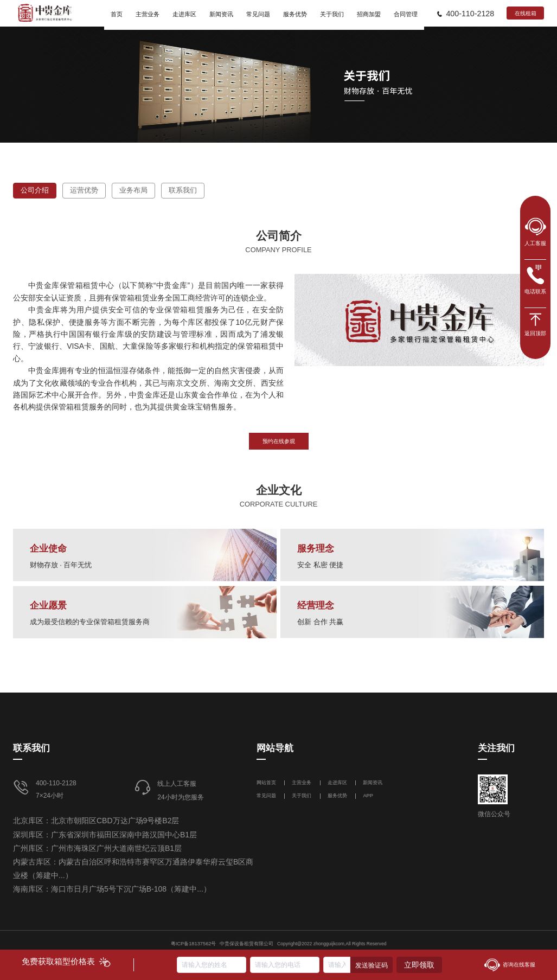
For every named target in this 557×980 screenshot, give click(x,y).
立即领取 (419, 965)
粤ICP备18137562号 (194, 944)
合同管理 (406, 14)
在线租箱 (526, 13)
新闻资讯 (373, 783)
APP (368, 796)
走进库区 (338, 783)
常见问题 (266, 796)
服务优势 (337, 796)
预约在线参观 (279, 441)
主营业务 (302, 783)
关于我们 (302, 796)
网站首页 (267, 783)
